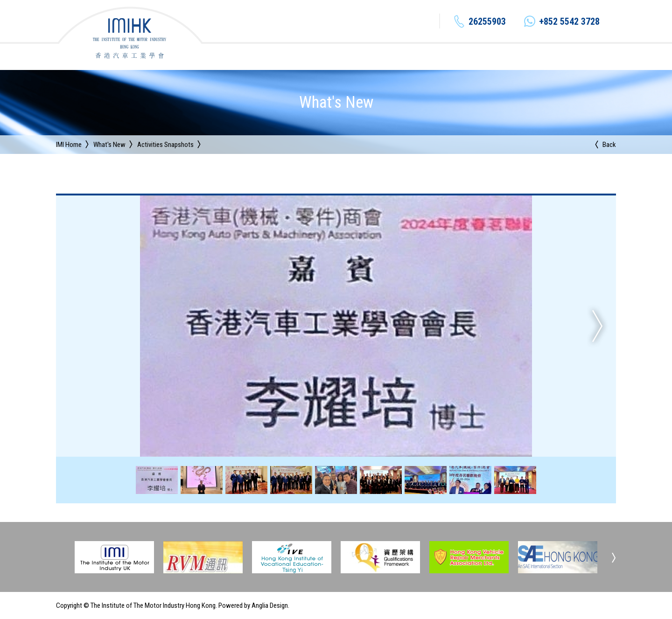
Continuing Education (459, 56)
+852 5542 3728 (460, 21)
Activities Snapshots (165, 145)
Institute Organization (328, 56)
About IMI (265, 56)
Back (609, 145)
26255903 (378, 21)
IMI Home (69, 145)
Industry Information (537, 56)
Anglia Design (270, 605)
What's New (394, 56)
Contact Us (599, 56)
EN (574, 21)
